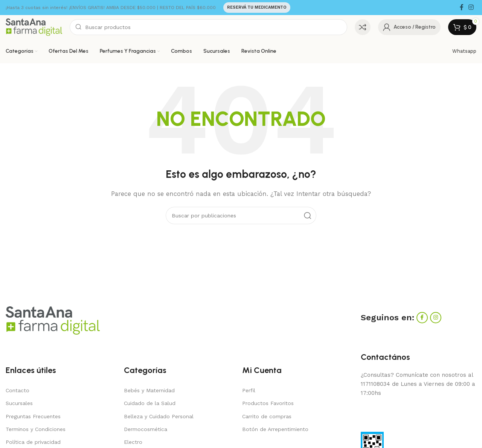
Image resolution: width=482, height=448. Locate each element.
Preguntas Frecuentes (33, 416)
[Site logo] (34, 27)
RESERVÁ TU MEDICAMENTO (257, 7)
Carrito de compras (267, 416)
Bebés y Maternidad (149, 390)
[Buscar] (208, 27)
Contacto (18, 390)
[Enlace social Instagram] (471, 7)
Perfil (249, 390)
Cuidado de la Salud (150, 403)
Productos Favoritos (268, 403)
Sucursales (19, 403)
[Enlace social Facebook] (461, 7)
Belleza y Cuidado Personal (159, 416)
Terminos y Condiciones (36, 429)
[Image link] (53, 320)
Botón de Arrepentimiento (275, 429)
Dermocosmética (146, 429)
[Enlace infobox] (464, 51)
